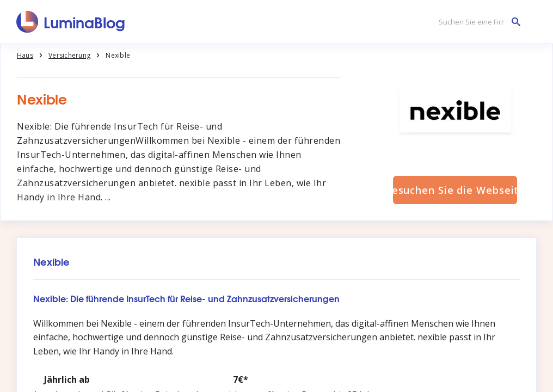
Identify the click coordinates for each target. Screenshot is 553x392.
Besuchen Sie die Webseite (455, 190)
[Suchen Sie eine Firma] (477, 22)
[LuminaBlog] (71, 22)
